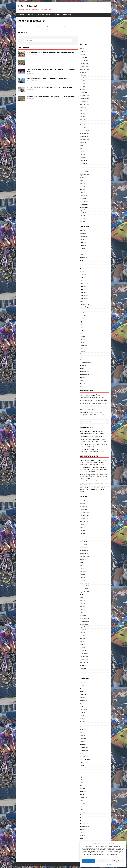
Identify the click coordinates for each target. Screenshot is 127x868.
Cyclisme (83, 260)
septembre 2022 (85, 175)
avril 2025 (83, 84)
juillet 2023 (83, 145)
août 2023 (83, 142)
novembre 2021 (85, 204)
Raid (81, 348)
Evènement (83, 275)
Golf (81, 281)
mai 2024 (83, 116)
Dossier (82, 263)
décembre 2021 (85, 201)
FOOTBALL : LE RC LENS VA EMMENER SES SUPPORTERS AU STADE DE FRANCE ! (51, 96)
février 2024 (83, 125)
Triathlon (83, 377)
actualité (83, 231)
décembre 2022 (85, 166)
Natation (83, 336)
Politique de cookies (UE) (62, 15)
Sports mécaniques (86, 363)
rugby (82, 357)
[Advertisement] (94, 30)
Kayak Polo (83, 316)
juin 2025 (83, 78)
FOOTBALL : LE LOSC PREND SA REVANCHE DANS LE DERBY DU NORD (93, 490)
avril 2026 (83, 49)
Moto (82, 333)
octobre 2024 (84, 101)
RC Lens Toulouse (85, 488)
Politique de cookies (100, 865)
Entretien (83, 266)
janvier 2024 (84, 128)
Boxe (82, 254)
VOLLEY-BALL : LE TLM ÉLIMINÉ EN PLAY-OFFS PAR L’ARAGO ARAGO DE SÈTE (94, 476)
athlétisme (83, 234)
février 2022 (83, 195)
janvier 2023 (84, 163)
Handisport (83, 292)
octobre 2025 (84, 66)
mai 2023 (83, 151)
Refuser (103, 861)
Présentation (84, 345)
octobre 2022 (84, 172)
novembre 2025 (85, 63)
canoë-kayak (84, 257)
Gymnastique (84, 284)
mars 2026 (83, 52)
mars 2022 (83, 192)
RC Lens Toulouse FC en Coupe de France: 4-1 (93, 467)
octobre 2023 (84, 137)
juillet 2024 (83, 110)
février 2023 (83, 160)
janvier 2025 (84, 93)
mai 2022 (83, 187)
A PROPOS (108, 865)
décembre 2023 (85, 131)
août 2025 (83, 72)
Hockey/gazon (84, 295)
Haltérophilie (84, 286)
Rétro (82, 354)
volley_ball (83, 383)
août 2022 (83, 178)
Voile (81, 380)
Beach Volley (84, 248)
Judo (81, 310)
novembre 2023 (85, 134)
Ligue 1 (82, 322)
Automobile (83, 237)
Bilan (82, 251)
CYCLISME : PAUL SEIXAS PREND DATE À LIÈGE (40, 61)
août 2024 (83, 107)
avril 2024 (83, 119)
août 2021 (83, 213)
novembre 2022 (85, 169)
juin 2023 (83, 148)
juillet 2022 (83, 181)
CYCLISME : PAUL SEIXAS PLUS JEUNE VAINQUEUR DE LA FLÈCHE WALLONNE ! (50, 88)
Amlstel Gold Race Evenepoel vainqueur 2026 (93, 481)
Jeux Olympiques (85, 304)
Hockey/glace (84, 298)
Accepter (88, 861)
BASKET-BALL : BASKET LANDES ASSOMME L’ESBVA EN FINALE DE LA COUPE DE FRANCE (51, 71)
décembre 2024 (85, 96)
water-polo (83, 386)
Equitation (83, 269)
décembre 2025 (85, 60)
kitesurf (82, 319)
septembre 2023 (85, 140)
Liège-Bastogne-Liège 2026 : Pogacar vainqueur (94, 460)
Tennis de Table (85, 372)
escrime (82, 272)
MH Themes (43, 864)
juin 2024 (83, 113)
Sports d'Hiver (84, 360)
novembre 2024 (85, 98)
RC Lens (82, 351)
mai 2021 (83, 222)
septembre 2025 (85, 69)
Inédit (82, 301)
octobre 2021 (84, 207)
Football (82, 278)
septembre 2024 (85, 104)
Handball (83, 289)
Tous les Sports (85, 374)
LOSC (82, 328)
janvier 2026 (84, 57)
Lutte (82, 330)
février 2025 (83, 90)
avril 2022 (83, 189)
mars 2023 (83, 157)
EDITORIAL (31, 15)
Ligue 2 (82, 325)
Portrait (82, 342)
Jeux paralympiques (86, 307)
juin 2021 (83, 219)
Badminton (83, 242)
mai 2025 (83, 81)
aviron (82, 239)
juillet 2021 (83, 216)
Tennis (82, 369)
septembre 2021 (85, 210)
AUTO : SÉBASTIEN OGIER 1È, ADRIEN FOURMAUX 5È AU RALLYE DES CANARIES (50, 52)
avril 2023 (83, 154)
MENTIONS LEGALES (44, 15)
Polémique (83, 339)
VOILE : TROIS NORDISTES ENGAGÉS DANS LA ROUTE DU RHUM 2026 (47, 79)
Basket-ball (83, 245)
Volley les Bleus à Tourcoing (88, 474)
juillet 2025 (83, 75)
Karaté (82, 313)
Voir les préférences (118, 861)
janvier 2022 (84, 198)
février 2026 (83, 54)
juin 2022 (83, 184)
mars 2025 (83, 87)
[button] (123, 843)
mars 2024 (83, 122)
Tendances (83, 366)
